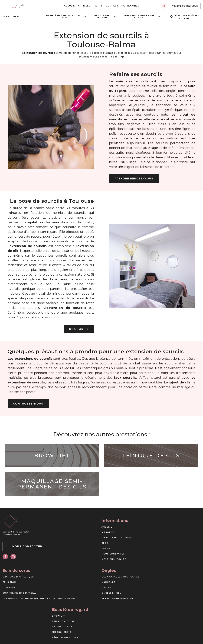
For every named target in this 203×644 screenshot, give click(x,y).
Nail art (107, 588)
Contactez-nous (28, 404)
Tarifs (98, 6)
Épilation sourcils (65, 621)
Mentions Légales (114, 559)
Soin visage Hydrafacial (19, 593)
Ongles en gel (111, 593)
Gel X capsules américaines (120, 577)
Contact (112, 6)
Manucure (108, 582)
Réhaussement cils (65, 637)
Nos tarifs (79, 329)
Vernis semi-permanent (118, 598)
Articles (84, 6)
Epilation (9, 582)
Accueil (69, 6)
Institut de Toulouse (117, 538)
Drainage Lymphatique (18, 577)
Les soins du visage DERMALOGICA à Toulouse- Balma (39, 598)
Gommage (9, 588)
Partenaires (130, 6)
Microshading (62, 632)
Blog (105, 543)
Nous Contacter (27, 547)
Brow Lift (59, 616)
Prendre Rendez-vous (185, 6)
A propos (108, 532)
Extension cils (62, 627)
